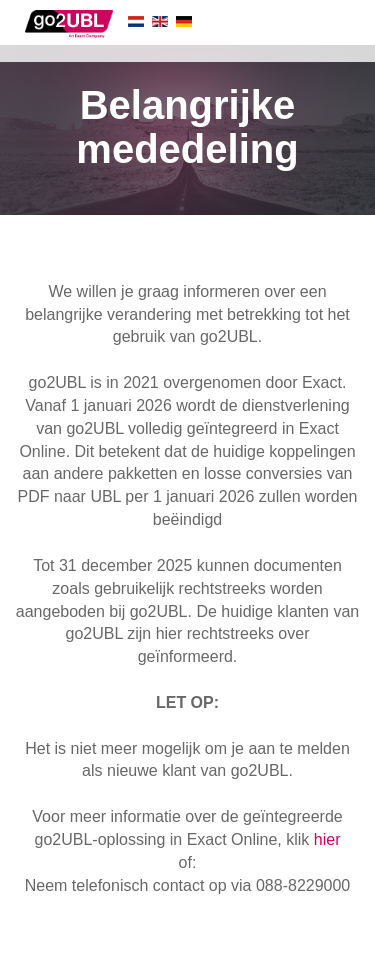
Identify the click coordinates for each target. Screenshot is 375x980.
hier (327, 839)
